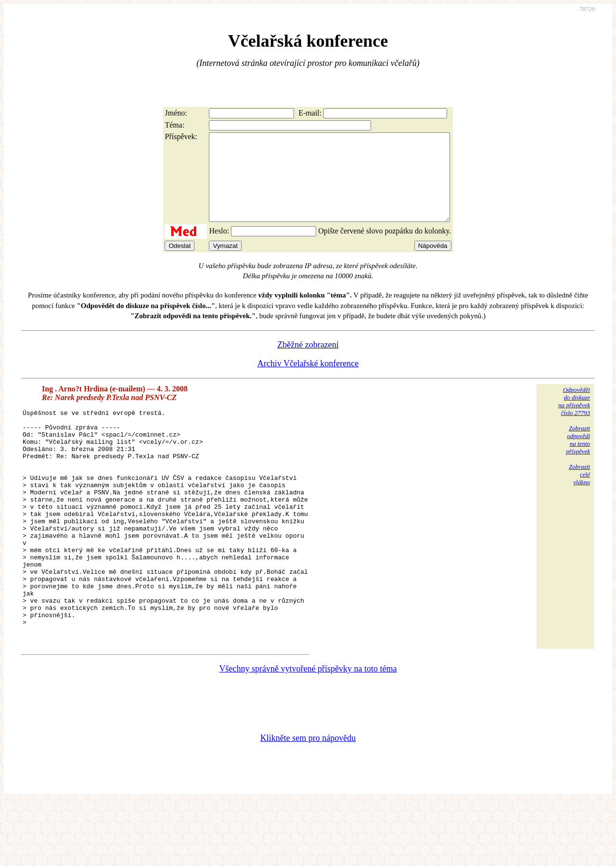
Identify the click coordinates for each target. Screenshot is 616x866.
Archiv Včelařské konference (308, 381)
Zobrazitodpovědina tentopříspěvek (578, 457)
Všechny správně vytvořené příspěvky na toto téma (308, 732)
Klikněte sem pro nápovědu (308, 801)
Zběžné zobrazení (308, 362)
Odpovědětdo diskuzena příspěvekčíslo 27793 (574, 419)
